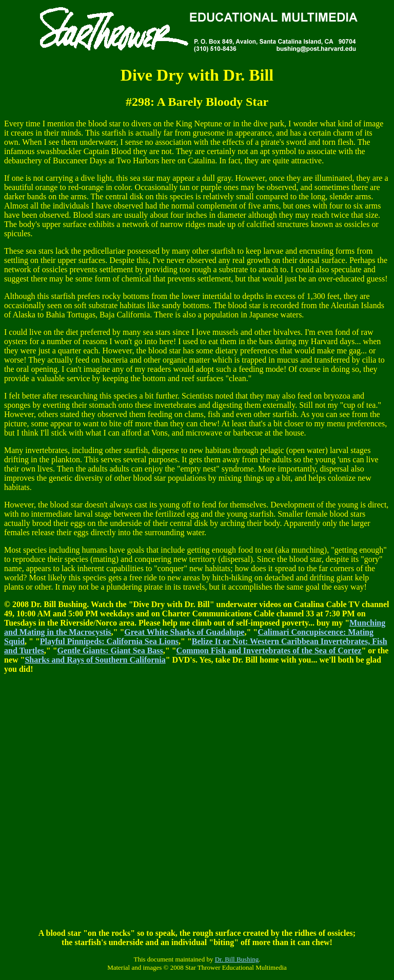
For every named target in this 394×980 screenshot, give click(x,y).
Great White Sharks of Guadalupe (184, 632)
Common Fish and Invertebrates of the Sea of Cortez (269, 651)
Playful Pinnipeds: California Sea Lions (109, 641)
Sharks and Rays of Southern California (95, 660)
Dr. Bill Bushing (237, 959)
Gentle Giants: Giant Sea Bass (110, 651)
